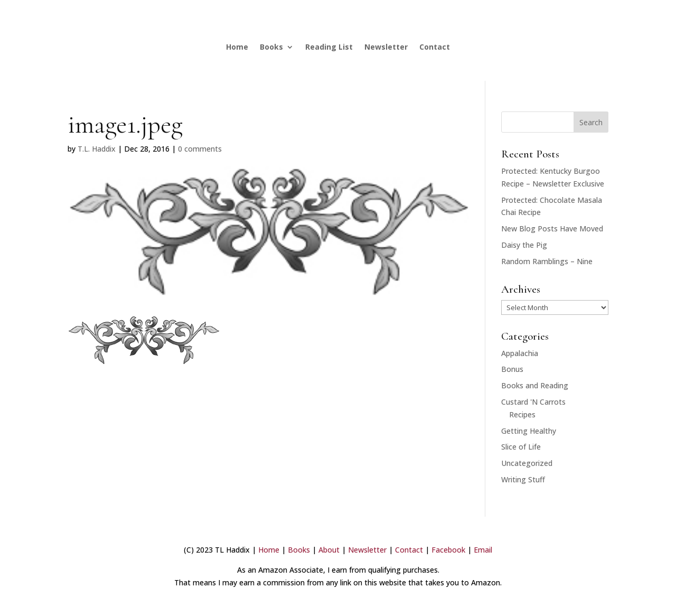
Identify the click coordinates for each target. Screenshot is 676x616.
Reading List (329, 47)
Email (483, 550)
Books (271, 47)
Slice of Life (521, 447)
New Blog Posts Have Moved (552, 228)
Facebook (448, 550)
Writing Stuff (523, 479)
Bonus (512, 369)
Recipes (522, 414)
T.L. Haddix (97, 149)
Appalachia (520, 353)
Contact (435, 47)
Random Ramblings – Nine (547, 261)
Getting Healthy (529, 431)
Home (237, 47)
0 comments (200, 149)
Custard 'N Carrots (533, 402)
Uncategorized (527, 463)
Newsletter (386, 47)
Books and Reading (535, 385)
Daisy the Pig (524, 245)
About (329, 550)
